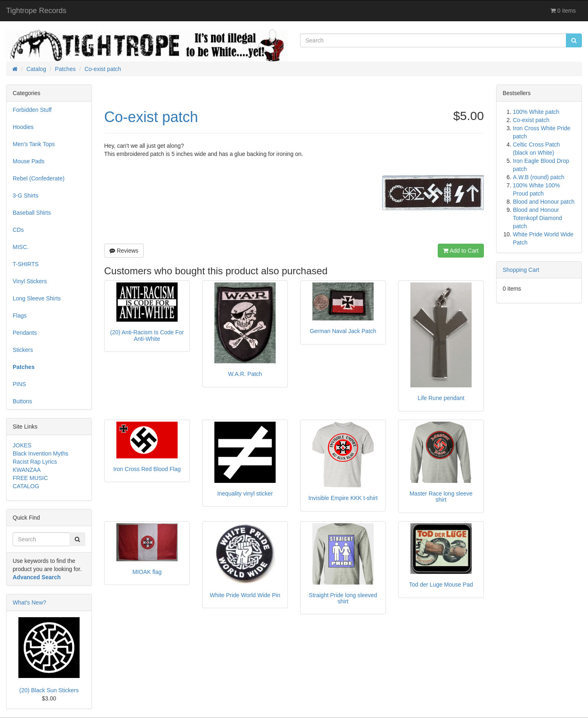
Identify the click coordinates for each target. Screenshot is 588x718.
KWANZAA (27, 470)
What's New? (29, 602)
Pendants (25, 333)
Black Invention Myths (40, 453)
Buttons (22, 401)
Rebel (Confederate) (39, 178)
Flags (20, 316)
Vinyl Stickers (30, 281)
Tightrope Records (36, 11)
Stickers (23, 350)
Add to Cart (461, 251)
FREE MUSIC (30, 478)
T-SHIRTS (26, 264)
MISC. (21, 247)
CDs (18, 230)
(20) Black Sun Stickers (49, 690)
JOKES (22, 445)
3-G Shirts (26, 196)
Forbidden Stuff (32, 110)
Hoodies (23, 127)
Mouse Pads (29, 161)
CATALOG (26, 486)
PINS (19, 384)
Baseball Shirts (32, 213)
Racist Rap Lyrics (35, 462)
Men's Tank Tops (34, 144)
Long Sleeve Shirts (37, 298)
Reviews (124, 251)
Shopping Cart (521, 270)
